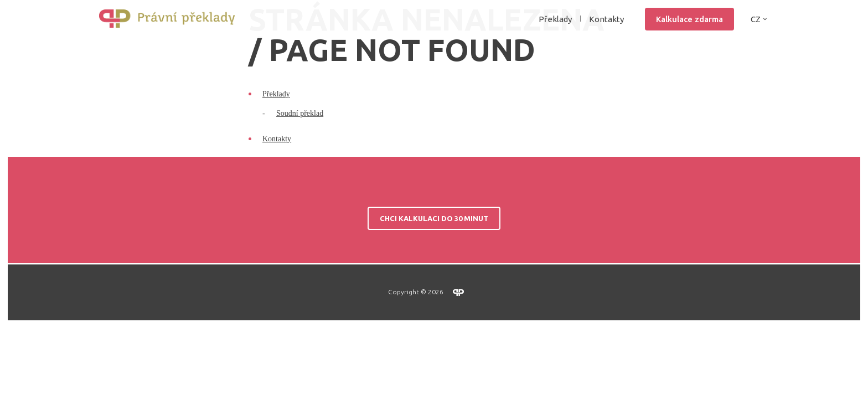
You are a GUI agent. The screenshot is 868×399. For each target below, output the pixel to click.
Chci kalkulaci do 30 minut (434, 294)
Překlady (276, 170)
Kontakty (606, 40)
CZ (756, 40)
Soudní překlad (300, 189)
